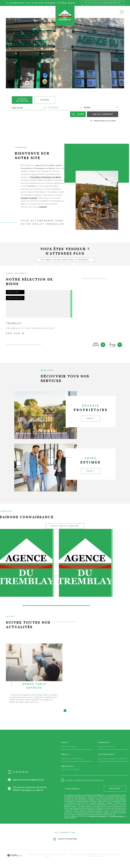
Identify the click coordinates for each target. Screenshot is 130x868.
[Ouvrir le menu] (122, 12)
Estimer (45, 100)
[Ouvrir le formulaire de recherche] (78, 114)
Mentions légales (87, 854)
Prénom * (105, 742)
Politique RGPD (91, 856)
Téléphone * (107, 754)
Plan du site (75, 854)
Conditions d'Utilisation (117, 816)
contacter (43, 211)
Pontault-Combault (29, 202)
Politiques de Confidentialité (97, 816)
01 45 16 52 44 (20, 772)
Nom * (65, 742)
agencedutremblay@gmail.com (28, 780)
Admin (96, 854)
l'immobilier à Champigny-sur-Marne (46, 181)
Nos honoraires (105, 854)
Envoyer (115, 789)
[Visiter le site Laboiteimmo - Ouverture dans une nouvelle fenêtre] (15, 855)
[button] (56, 606)
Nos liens (115, 854)
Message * (68, 766)
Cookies (101, 856)
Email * (66, 754)
